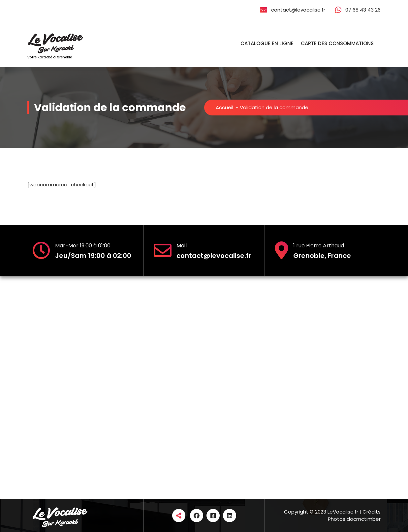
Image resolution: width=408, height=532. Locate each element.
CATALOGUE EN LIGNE (267, 43)
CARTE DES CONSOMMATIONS (337, 43)
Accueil (224, 107)
